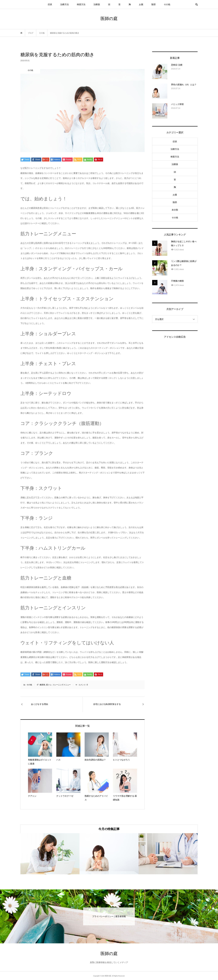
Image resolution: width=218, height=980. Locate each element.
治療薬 (97, 4)
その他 (167, 4)
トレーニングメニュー (62, 685)
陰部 (154, 4)
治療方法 (64, 4)
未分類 (175, 210)
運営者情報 (121, 916)
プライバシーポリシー (103, 916)
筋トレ (49, 685)
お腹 (141, 4)
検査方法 (81, 4)
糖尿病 (42, 685)
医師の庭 (109, 19)
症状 (50, 4)
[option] (50, 854)
